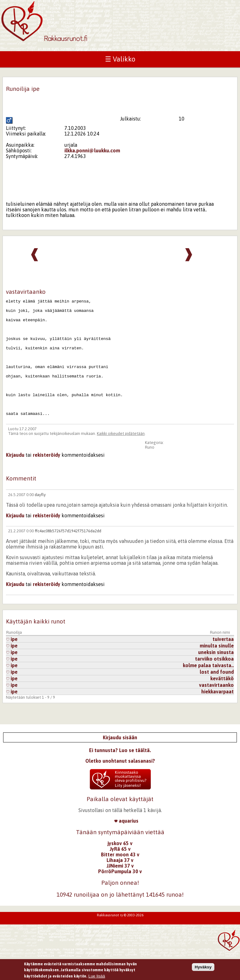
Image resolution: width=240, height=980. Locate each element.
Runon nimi (220, 656)
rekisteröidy (47, 478)
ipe (12, 662)
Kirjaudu (15, 478)
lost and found (217, 695)
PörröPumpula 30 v (120, 895)
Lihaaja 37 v (120, 884)
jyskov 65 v (120, 867)
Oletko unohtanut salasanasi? (120, 784)
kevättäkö (222, 702)
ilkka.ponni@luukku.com (92, 150)
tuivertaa (223, 662)
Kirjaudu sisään (120, 761)
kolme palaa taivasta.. (208, 689)
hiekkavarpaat (217, 715)
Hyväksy (203, 969)
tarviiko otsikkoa (214, 682)
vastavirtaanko (216, 708)
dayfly (40, 518)
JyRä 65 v (120, 872)
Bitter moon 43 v (120, 878)
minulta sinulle (217, 669)
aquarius (126, 844)
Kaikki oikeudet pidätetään (121, 457)
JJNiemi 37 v (120, 889)
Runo (150, 471)
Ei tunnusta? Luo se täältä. (120, 774)
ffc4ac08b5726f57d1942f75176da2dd (68, 554)
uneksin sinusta (216, 676)
